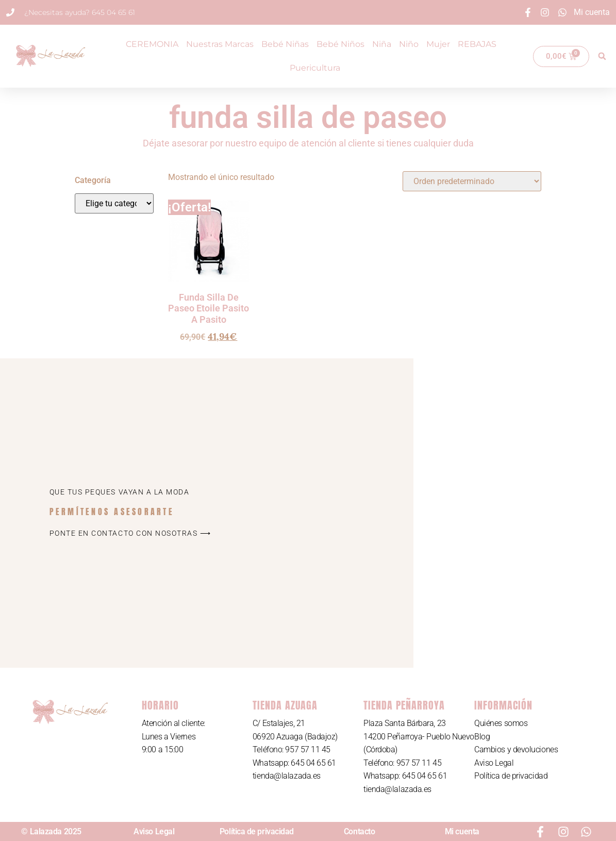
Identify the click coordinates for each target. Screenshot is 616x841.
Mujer (438, 44)
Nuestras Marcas (220, 44)
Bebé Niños (340, 44)
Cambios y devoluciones (516, 749)
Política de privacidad (511, 776)
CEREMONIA (152, 44)
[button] (602, 56)
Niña (382, 44)
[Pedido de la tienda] (472, 181)
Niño (409, 44)
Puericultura (315, 68)
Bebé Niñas (285, 44)
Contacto (359, 831)
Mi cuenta (462, 831)
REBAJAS (477, 44)
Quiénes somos (501, 723)
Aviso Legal (494, 763)
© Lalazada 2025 (51, 831)
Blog (482, 737)
